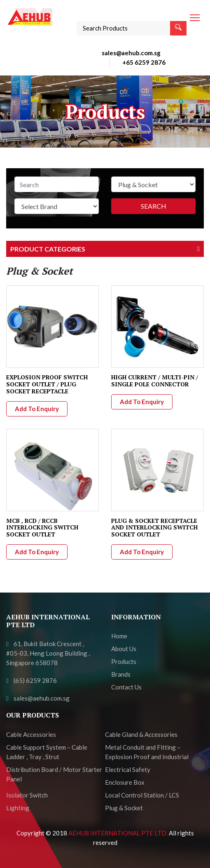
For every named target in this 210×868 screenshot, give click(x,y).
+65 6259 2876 (144, 62)
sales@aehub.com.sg (131, 53)
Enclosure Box (125, 782)
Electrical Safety (128, 769)
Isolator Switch (27, 795)
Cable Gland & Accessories (141, 734)
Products (124, 661)
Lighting (18, 808)
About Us (124, 649)
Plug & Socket (124, 808)
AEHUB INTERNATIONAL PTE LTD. (119, 833)
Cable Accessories (31, 734)
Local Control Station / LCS (142, 795)
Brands (121, 674)
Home (119, 636)
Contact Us (126, 687)
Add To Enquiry (37, 409)
